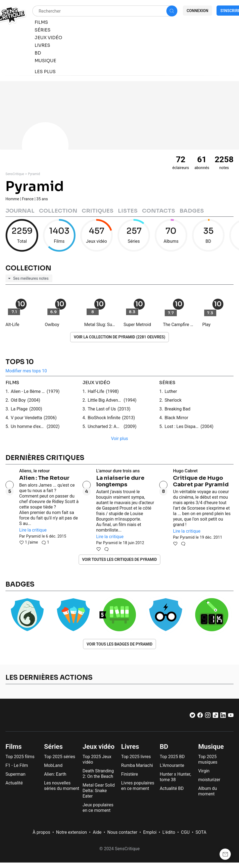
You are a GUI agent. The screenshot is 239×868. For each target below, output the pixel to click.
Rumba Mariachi (137, 765)
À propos (41, 832)
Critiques (98, 211)
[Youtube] (231, 716)
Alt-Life (12, 325)
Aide (97, 832)
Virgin (204, 771)
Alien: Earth (55, 774)
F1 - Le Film (17, 765)
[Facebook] (200, 716)
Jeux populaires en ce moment (98, 808)
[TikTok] (215, 716)
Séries (53, 747)
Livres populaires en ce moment (138, 786)
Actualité (14, 783)
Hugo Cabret (185, 471)
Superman (15, 774)
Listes (128, 211)
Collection (58, 211)
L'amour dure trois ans (118, 471)
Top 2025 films (20, 757)
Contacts (159, 211)
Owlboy (52, 325)
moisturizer (209, 780)
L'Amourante (172, 765)
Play (206, 325)
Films (14, 747)
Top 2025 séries (60, 757)
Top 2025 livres (136, 757)
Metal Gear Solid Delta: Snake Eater (99, 791)
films (12, 383)
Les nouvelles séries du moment (62, 786)
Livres (130, 747)
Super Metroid (137, 325)
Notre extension (72, 832)
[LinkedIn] (223, 716)
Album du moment (207, 791)
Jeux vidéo (99, 747)
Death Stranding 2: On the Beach (98, 774)
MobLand (53, 765)
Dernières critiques (45, 458)
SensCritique (15, 174)
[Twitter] (192, 716)
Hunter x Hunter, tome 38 (175, 777)
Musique (211, 747)
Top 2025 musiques (208, 759)
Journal (20, 211)
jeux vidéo (96, 383)
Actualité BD (172, 788)
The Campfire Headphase (178, 325)
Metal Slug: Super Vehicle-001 (100, 325)
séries (167, 383)
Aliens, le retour (35, 471)
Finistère (130, 774)
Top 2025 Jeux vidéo (97, 759)
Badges (192, 211)
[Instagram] (208, 716)
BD (164, 747)
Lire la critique (33, 530)
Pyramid (34, 174)
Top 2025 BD (172, 757)
